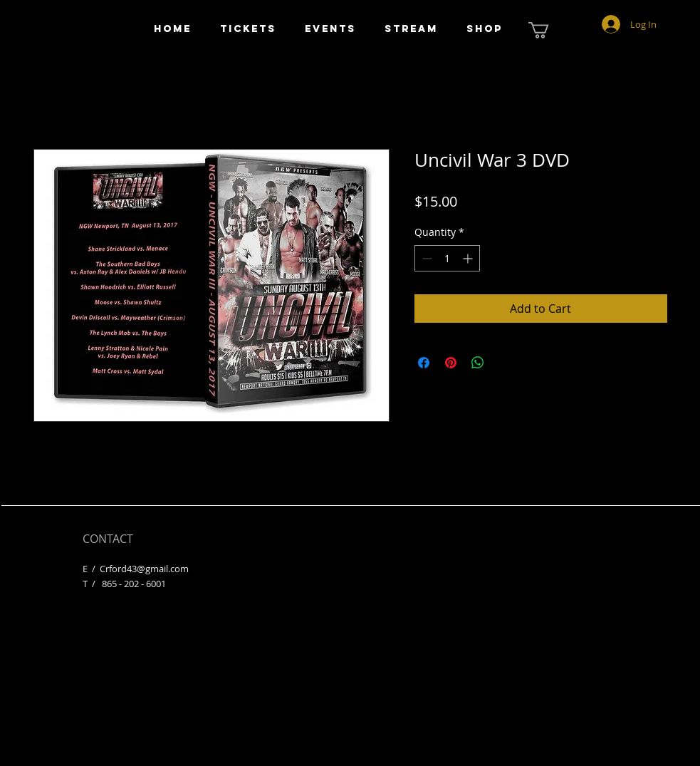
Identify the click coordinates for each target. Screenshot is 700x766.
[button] (548, 30)
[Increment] (469, 258)
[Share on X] (505, 363)
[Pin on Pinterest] (451, 363)
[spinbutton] (447, 258)
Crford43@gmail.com (144, 569)
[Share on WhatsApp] (478, 363)
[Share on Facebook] (424, 363)
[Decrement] (425, 258)
